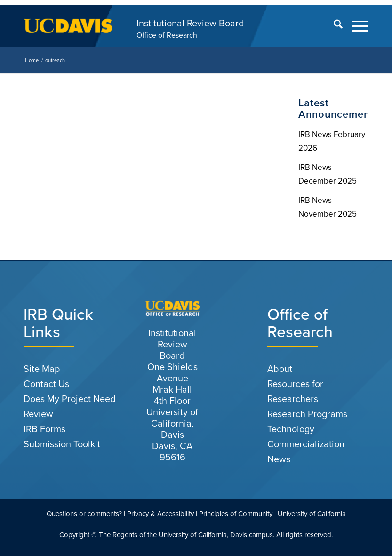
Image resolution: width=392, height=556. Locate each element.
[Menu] (356, 26)
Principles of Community (236, 514)
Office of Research (167, 35)
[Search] (333, 26)
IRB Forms (44, 429)
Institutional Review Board (190, 23)
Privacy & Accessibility (160, 514)
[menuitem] (333, 26)
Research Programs (307, 414)
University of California (312, 514)
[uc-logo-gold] (68, 26)
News (279, 459)
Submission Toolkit (62, 444)
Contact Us (46, 384)
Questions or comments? (84, 514)
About (280, 369)
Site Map (42, 369)
